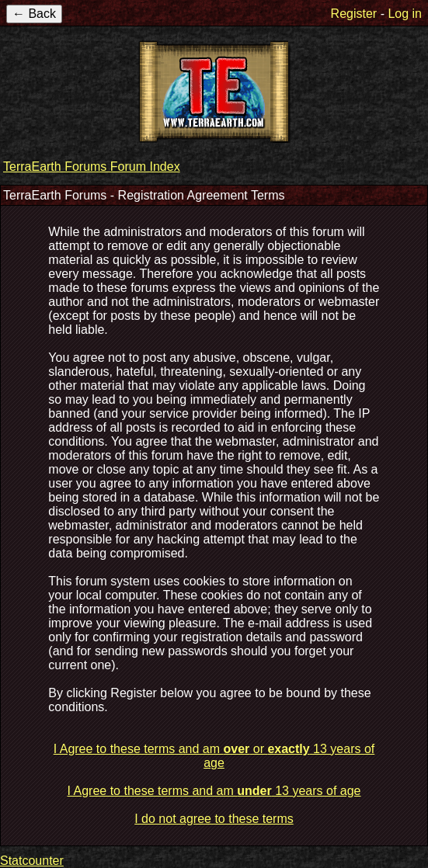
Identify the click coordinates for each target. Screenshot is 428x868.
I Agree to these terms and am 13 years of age (214, 791)
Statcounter (32, 861)
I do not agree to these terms (214, 819)
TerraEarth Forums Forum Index (92, 167)
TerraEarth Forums (214, 92)
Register (354, 14)
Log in (405, 14)
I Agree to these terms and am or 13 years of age (214, 756)
